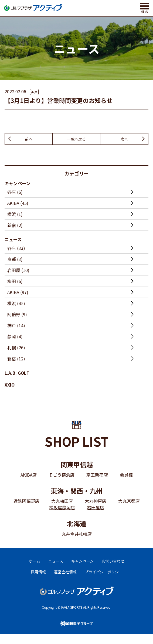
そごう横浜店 (62, 476)
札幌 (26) (16, 348)
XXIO (10, 385)
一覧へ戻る (76, 139)
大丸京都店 (129, 502)
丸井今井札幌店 (77, 535)
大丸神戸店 (96, 502)
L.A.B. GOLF (17, 374)
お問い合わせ (113, 563)
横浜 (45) (16, 304)
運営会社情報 (65, 577)
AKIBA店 (29, 476)
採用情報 (38, 577)
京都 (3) (15, 260)
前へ (29, 139)
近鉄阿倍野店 (26, 502)
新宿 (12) (16, 359)
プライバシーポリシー (104, 577)
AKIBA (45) (18, 204)
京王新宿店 (97, 476)
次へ (124, 139)
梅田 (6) (15, 282)
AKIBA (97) (18, 293)
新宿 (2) (15, 226)
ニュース (13, 240)
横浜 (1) (15, 215)
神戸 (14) (16, 326)
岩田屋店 (96, 508)
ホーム (35, 563)
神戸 (34, 92)
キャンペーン (17, 184)
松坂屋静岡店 (62, 508)
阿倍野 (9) (17, 315)
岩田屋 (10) (18, 271)
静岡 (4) (15, 337)
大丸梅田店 (62, 502)
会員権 (126, 476)
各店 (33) (16, 249)
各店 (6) (15, 193)
